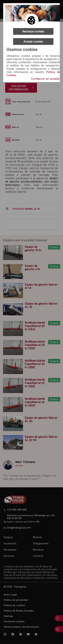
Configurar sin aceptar (45, 79)
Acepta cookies (33, 42)
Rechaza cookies (33, 31)
